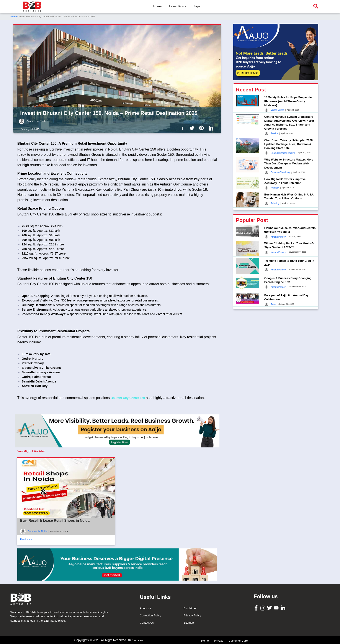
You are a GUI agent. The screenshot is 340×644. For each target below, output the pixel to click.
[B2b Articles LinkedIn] (212, 128)
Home (157, 6)
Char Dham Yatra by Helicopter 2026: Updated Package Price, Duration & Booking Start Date (289, 144)
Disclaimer (190, 608)
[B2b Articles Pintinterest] (202, 128)
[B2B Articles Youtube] (277, 608)
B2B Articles (136, 640)
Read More (26, 539)
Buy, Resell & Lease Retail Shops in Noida (55, 521)
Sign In (198, 6)
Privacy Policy (192, 615)
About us (145, 608)
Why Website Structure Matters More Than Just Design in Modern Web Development (289, 163)
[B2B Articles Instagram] (263, 608)
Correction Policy (150, 615)
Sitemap (189, 623)
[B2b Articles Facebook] (183, 128)
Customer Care (238, 641)
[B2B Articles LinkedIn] (284, 608)
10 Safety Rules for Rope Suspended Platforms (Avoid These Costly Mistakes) (289, 101)
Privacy (219, 641)
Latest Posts (177, 6)
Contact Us (147, 623)
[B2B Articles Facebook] (257, 608)
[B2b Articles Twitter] (193, 128)
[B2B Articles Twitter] (270, 608)
